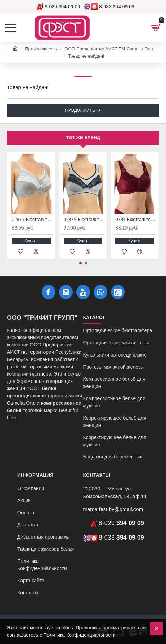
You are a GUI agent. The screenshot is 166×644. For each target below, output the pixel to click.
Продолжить (80, 110)
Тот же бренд (83, 138)
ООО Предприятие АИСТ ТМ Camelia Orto (109, 49)
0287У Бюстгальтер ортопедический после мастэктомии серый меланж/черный (85, 219)
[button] (81, 263)
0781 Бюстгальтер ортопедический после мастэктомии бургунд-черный (136, 219)
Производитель (41, 49)
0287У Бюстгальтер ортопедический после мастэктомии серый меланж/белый (33, 219)
